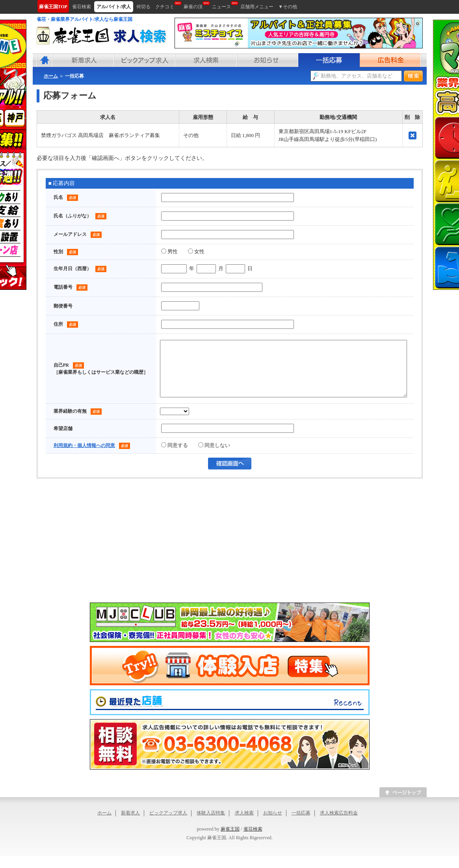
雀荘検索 (253, 841)
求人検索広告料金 (339, 825)
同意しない (214, 457)
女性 (196, 252)
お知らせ (273, 825)
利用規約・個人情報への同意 (84, 457)
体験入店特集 (211, 825)
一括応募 (301, 825)
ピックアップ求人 (168, 825)
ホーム (104, 825)
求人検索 (244, 825)
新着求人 (130, 825)
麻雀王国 (230, 841)
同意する (175, 457)
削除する (413, 135)
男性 (169, 252)
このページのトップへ (403, 804)
